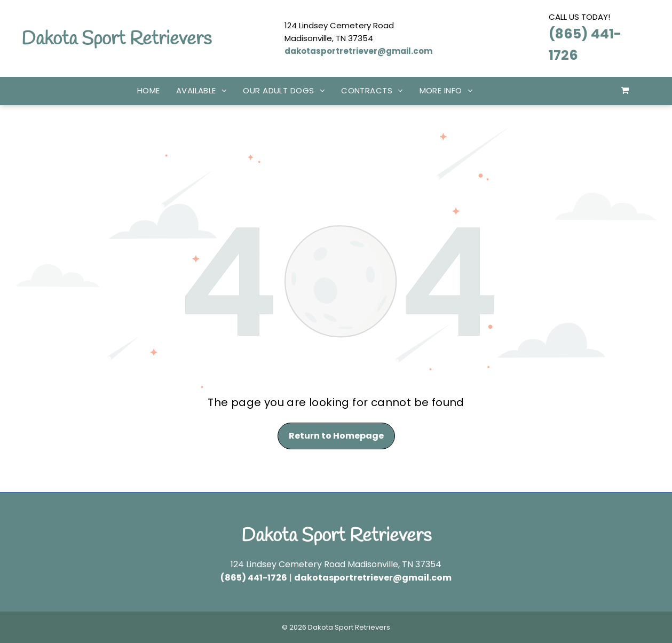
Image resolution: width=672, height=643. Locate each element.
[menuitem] (149, 91)
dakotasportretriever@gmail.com (358, 51)
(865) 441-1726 (254, 578)
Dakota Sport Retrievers (116, 39)
